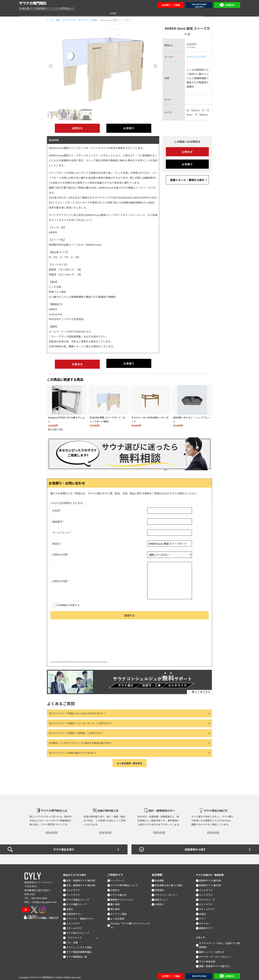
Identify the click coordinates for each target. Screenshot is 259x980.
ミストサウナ (75, 921)
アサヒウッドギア (196, 57)
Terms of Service (99, 659)
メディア (201, 935)
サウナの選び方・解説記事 (212, 872)
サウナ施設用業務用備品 (80, 950)
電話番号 (57, 517)
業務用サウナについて (124, 897)
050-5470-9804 (39, 896)
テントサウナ (75, 892)
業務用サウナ (207, 926)
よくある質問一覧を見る (129, 761)
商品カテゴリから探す (76, 872)
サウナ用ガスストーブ (79, 931)
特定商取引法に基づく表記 (170, 883)
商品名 (56, 539)
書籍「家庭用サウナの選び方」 (217, 964)
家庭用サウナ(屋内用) (212, 878)
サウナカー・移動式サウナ (82, 916)
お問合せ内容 (60, 577)
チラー (204, 916)
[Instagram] (47, 907)
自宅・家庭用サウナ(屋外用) (82, 883)
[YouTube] (27, 907)
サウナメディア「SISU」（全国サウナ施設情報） (220, 943)
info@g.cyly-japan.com (44, 900)
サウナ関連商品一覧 (78, 954)
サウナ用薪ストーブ (78, 902)
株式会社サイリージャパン (38, 880)
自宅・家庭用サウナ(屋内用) (82, 878)
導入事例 (129, 13)
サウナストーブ (209, 897)
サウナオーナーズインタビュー (217, 954)
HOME (35, 13)
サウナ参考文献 (209, 959)
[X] (37, 907)
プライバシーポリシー (168, 892)
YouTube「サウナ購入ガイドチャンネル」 (132, 923)
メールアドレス (61, 528)
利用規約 (62, 601)
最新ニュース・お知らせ (213, 949)
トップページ (119, 878)
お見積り (129, 128)
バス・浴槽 (74, 940)
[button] (155, 66)
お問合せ (193, 13)
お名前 (56, 506)
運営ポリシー (163, 897)
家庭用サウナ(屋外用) (212, 883)
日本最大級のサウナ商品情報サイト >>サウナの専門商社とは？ (47, 8)
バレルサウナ (75, 888)
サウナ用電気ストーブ (79, 897)
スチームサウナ (76, 926)
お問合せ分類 (60, 550)
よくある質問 (119, 916)
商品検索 (66, 13)
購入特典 (117, 902)
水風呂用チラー (76, 911)
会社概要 (224, 13)
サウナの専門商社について (126, 883)
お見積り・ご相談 (171, 5)
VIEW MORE (51, 830)
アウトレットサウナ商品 (80, 945)
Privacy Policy (86, 659)
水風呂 (71, 907)
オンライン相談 (161, 13)
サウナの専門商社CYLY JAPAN (49, 975)
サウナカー (206, 921)
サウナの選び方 (98, 13)
